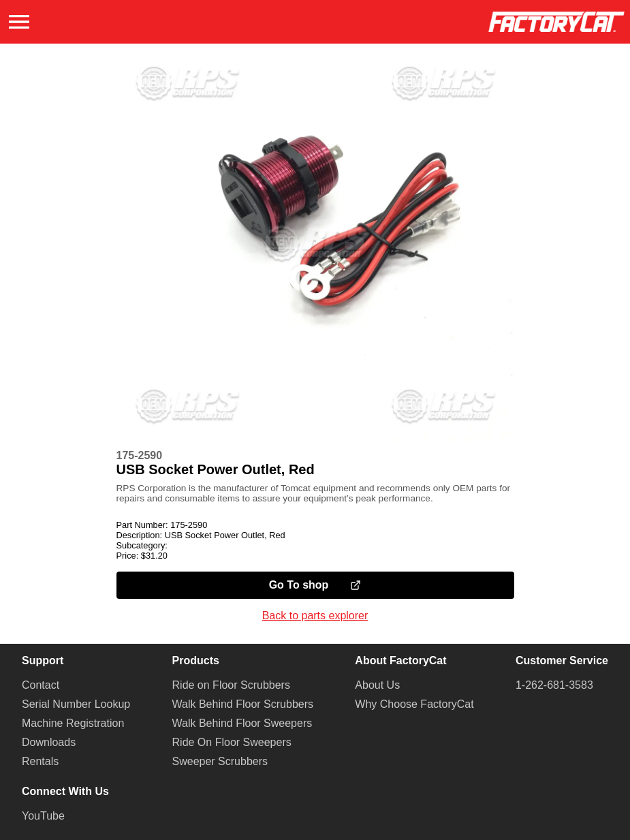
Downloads (49, 742)
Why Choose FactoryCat (414, 704)
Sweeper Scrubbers (220, 761)
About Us (377, 685)
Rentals (40, 761)
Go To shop (315, 585)
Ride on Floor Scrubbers (231, 685)
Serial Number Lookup (76, 704)
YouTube (43, 816)
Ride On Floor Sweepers (232, 742)
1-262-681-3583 (554, 685)
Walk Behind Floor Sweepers (242, 723)
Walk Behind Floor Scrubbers (243, 704)
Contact (41, 685)
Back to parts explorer (315, 616)
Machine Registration (73, 723)
